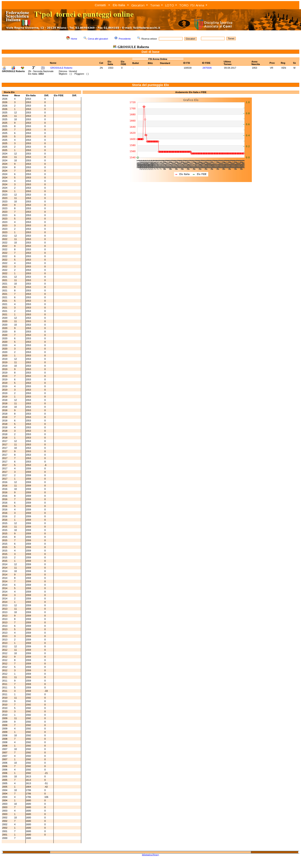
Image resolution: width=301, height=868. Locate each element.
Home (74, 39)
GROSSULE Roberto (61, 68)
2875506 (207, 68)
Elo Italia (119, 5)
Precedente (125, 39)
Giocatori (138, 5)
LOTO (170, 5)
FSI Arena (197, 5)
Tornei (155, 5)
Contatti (100, 5)
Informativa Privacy (150, 855)
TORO (184, 5)
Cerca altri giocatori (98, 39)
